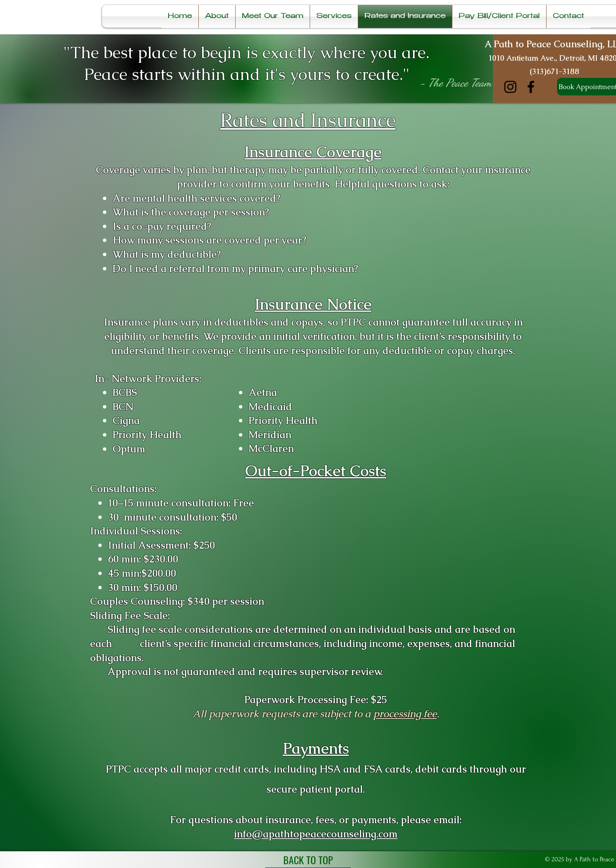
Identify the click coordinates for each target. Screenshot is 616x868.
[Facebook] (531, 87)
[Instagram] (510, 87)
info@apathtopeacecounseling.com (316, 834)
